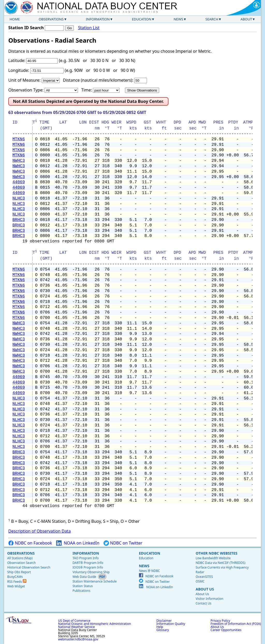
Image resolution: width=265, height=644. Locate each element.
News (178, 19)
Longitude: (19, 70)
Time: (87, 90)
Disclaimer (164, 621)
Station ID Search (26, 28)
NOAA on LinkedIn (78, 543)
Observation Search (21, 563)
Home (15, 19)
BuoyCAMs (15, 577)
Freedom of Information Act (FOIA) (236, 624)
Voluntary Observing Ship (91, 572)
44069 (19, 182)
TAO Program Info (86, 558)
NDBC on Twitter (123, 543)
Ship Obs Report (19, 572)
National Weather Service (76, 627)
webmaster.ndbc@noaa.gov (78, 639)
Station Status (83, 586)
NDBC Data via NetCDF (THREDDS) (220, 563)
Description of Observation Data (39, 531)
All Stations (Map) (20, 558)
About (246, 19)
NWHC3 (19, 161)
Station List (89, 28)
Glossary (163, 630)
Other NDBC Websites (216, 553)
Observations (51, 19)
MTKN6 (19, 139)
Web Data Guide (84, 577)
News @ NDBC (149, 571)
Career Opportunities (226, 630)
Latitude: (17, 60)
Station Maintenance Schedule (95, 581)
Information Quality (171, 624)
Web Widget (16, 586)
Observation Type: (26, 90)
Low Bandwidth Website (213, 558)
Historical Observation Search (29, 567)
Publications (81, 591)
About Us (205, 589)
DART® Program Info (88, 563)
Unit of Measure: (24, 80)
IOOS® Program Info (88, 567)
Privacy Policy (220, 621)
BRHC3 (19, 220)
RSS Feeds (17, 582)
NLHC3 (19, 198)
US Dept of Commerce (74, 621)
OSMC (200, 581)
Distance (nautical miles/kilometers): (98, 80)
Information (98, 19)
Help (160, 627)
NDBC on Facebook (30, 543)
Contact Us (204, 603)
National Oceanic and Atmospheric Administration (94, 624)
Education (142, 19)
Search (212, 19)
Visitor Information (209, 599)
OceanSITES (204, 577)
